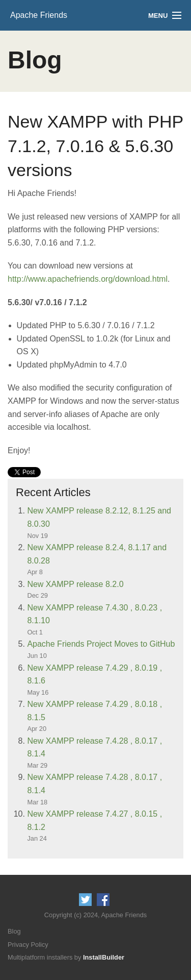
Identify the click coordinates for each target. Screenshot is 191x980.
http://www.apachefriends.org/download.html (88, 279)
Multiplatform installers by (66, 957)
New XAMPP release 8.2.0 (75, 584)
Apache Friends (39, 15)
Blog (14, 931)
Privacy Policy (28, 945)
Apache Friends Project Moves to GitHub (101, 644)
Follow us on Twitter (85, 900)
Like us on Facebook (103, 900)
